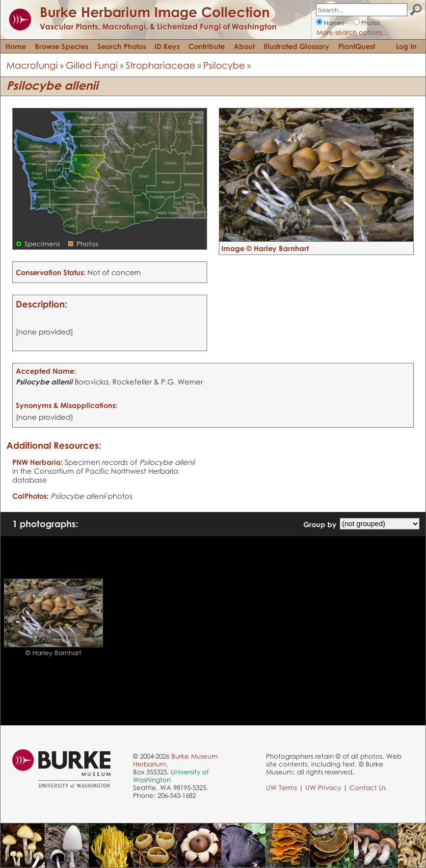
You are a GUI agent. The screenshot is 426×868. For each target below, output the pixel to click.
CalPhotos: (30, 496)
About (244, 46)
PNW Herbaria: (38, 462)
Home (16, 46)
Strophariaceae (160, 65)
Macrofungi (32, 65)
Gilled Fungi (92, 65)
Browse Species (62, 46)
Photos (371, 23)
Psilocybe (224, 65)
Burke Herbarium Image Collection (155, 12)
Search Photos (121, 46)
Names (334, 23)
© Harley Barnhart (53, 653)
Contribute (207, 46)
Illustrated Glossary (296, 46)
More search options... (352, 32)
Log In (406, 46)
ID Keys (167, 46)
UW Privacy (323, 788)
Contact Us (368, 788)
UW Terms (281, 788)
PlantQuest (357, 46)
